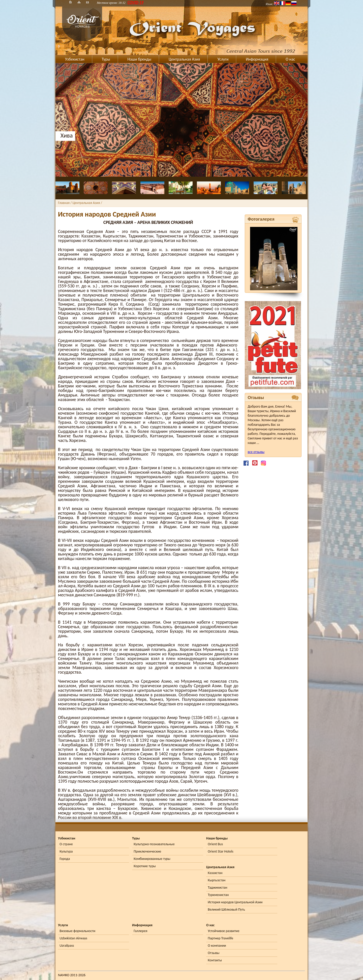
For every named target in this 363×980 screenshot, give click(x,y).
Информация (257, 59)
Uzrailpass (67, 946)
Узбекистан (75, 59)
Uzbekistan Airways (73, 938)
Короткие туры (145, 866)
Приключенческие (147, 851)
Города (65, 859)
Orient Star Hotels (220, 851)
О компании (217, 946)
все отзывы (256, 452)
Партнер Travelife (220, 938)
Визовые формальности (77, 931)
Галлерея (140, 931)
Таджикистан (217, 888)
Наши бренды (140, 59)
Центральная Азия (184, 59)
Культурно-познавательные (154, 844)
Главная (64, 203)
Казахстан (215, 873)
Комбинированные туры (152, 859)
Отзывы (214, 953)
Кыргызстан (217, 880)
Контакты (215, 960)
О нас (290, 59)
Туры (106, 59)
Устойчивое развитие (223, 931)
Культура (66, 851)
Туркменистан (218, 895)
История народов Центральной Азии (235, 902)
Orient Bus (215, 844)
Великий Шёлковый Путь (226, 909)
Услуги (223, 59)
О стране (66, 844)
